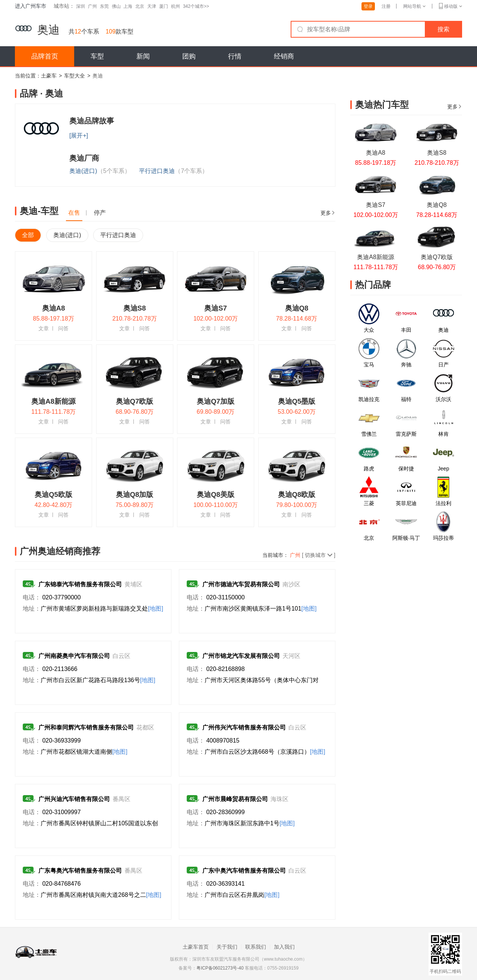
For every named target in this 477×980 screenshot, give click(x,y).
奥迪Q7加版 (216, 401)
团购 (189, 56)
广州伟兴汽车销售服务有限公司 (244, 727)
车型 (97, 56)
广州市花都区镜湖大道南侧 (84, 752)
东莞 (104, 6)
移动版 (451, 6)
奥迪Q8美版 (216, 494)
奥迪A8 (54, 308)
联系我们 (256, 947)
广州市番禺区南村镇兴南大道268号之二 (101, 895)
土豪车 (49, 76)
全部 (28, 235)
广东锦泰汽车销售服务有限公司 (80, 584)
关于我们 (227, 947)
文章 (44, 328)
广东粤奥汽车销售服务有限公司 (80, 871)
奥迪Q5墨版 (297, 401)
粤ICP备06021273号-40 (220, 968)
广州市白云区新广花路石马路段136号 (98, 680)
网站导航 (414, 6)
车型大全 (75, 76)
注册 (386, 6)
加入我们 (284, 947)
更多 (328, 213)
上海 (128, 6)
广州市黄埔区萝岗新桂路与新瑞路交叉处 (102, 609)
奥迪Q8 (297, 308)
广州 (92, 6)
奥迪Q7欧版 (135, 401)
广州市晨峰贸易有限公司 (235, 799)
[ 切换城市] (313, 555)
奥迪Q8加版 (135, 494)
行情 (235, 56)
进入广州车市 (31, 6)
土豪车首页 (196, 947)
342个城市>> (196, 6)
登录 (368, 6)
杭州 (176, 6)
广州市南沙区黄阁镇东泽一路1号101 (260, 609)
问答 (63, 328)
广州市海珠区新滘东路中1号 (250, 823)
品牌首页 (45, 56)
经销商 (284, 56)
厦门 (164, 6)
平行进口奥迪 (173, 171)
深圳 (80, 6)
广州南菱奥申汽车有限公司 (74, 656)
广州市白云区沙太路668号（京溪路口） (265, 752)
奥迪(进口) (100, 171)
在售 (74, 213)
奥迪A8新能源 (53, 401)
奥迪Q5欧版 (53, 494)
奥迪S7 (216, 308)
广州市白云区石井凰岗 (242, 895)
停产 (100, 213)
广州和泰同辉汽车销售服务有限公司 (86, 727)
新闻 (143, 56)
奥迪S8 (135, 308)
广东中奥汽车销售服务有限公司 (244, 871)
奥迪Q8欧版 (297, 494)
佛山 (116, 6)
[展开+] (79, 136)
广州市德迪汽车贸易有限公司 (241, 584)
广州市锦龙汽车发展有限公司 (241, 656)
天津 (152, 6)
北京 (140, 6)
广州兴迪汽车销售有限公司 (74, 799)
